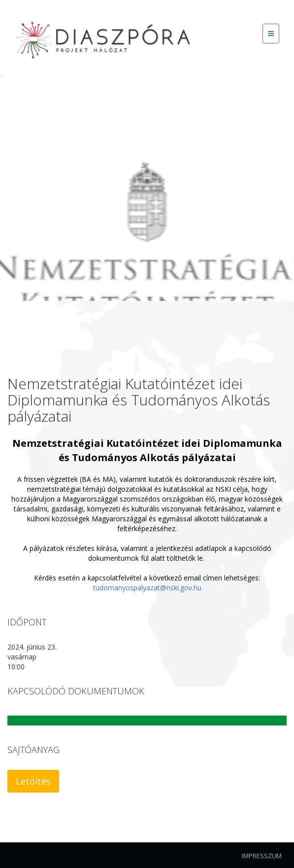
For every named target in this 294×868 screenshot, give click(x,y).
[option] (147, 190)
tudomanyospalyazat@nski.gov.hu (147, 588)
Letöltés (33, 781)
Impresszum (262, 856)
